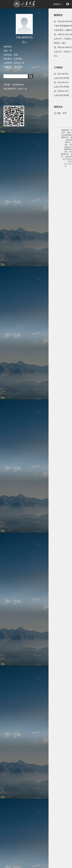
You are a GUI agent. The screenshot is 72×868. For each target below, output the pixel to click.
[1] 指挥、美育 (60, 113)
